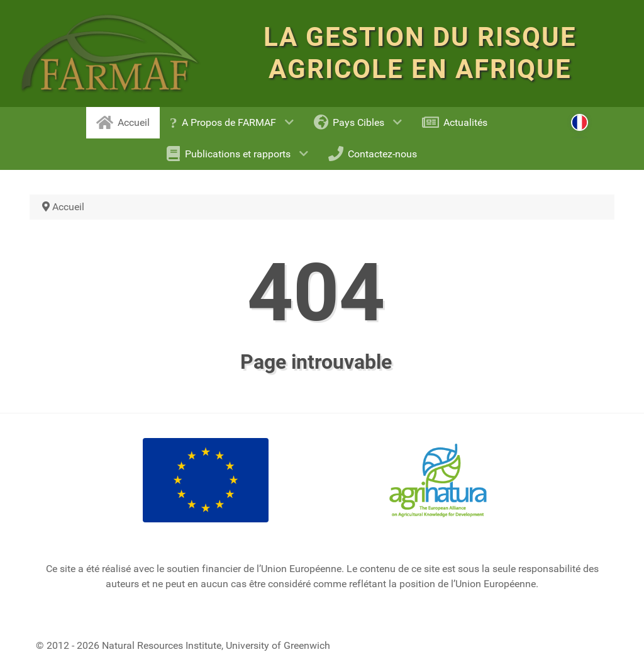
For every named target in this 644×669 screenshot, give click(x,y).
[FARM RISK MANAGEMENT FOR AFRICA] (111, 53)
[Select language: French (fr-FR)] (580, 117)
